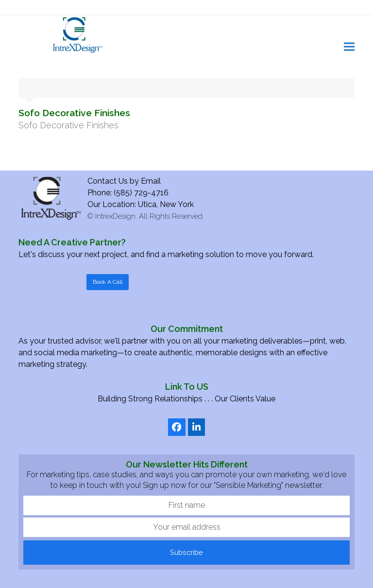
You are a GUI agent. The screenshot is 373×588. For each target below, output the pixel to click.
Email (151, 181)
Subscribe (186, 552)
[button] (349, 46)
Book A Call (108, 282)
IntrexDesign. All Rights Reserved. (150, 216)
